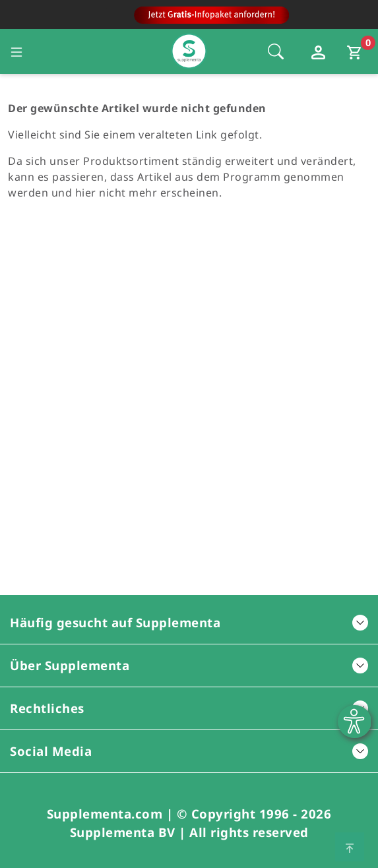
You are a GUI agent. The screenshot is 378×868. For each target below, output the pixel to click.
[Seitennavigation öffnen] (16, 51)
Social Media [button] (189, 751)
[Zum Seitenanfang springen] (350, 847)
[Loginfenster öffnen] (320, 51)
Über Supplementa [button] (189, 665)
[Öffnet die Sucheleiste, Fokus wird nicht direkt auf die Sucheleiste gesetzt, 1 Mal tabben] (276, 51)
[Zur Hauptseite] (189, 18)
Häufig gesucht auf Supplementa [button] (189, 622)
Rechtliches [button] (189, 708)
